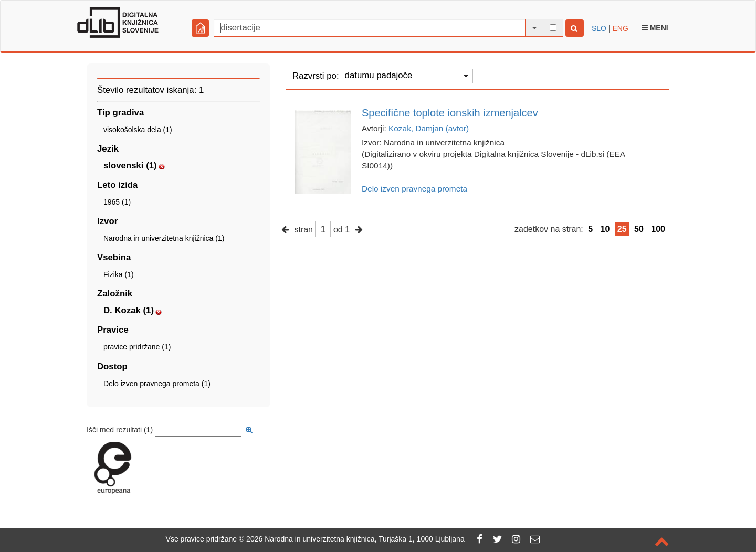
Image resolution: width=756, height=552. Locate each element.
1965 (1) (117, 202)
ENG (620, 28)
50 (639, 229)
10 (605, 229)
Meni (655, 28)
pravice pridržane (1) (137, 347)
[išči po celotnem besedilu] (553, 28)
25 (622, 229)
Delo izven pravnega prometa (414, 189)
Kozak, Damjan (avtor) (429, 128)
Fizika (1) (119, 274)
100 (658, 229)
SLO (599, 28)
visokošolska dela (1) (138, 130)
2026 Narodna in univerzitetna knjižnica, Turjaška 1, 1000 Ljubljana (355, 539)
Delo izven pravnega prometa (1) (157, 384)
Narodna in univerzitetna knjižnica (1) (164, 238)
